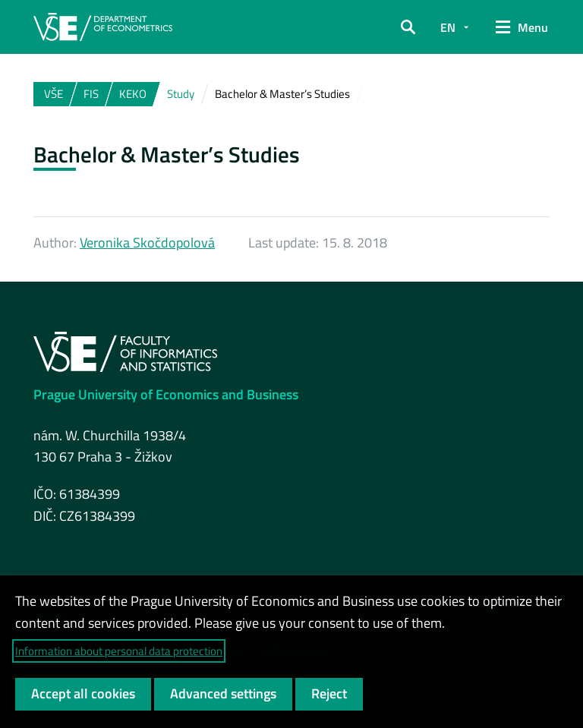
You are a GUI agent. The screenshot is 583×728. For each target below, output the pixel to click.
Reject (329, 693)
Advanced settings (223, 693)
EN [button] (448, 27)
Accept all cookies (83, 693)
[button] (408, 27)
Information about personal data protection (119, 651)
